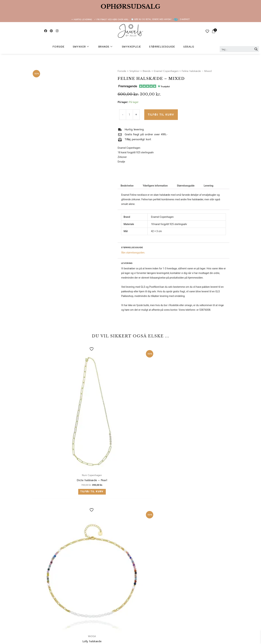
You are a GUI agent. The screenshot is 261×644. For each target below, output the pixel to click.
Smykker (86, 47)
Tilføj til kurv (160, 115)
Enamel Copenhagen (166, 71)
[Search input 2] (237, 49)
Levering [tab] (209, 186)
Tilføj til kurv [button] (53, 415)
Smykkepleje (131, 47)
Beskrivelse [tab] (127, 186)
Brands (108, 47)
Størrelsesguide (159, 47)
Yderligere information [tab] (155, 186)
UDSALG (182, 47)
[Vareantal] (129, 115)
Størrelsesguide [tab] (186, 186)
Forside (67, 47)
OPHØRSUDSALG (130, 7)
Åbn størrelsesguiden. (133, 253)
